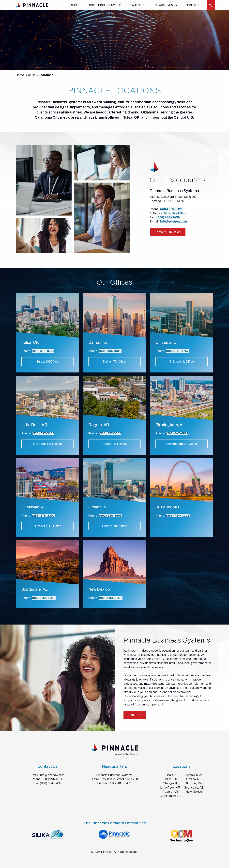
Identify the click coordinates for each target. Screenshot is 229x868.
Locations (46, 75)
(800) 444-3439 (168, 217)
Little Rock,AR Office (47, 444)
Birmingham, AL (170, 796)
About (75, 5)
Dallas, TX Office (114, 362)
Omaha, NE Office (114, 526)
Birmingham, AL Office (182, 444)
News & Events (165, 5)
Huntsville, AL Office (47, 526)
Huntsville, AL (194, 775)
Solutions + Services (105, 5)
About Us (135, 715)
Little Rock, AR (170, 788)
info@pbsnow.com (174, 222)
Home (20, 75)
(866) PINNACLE (178, 516)
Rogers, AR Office (114, 444)
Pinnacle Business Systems (114, 775)
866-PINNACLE (175, 213)
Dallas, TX (170, 779)
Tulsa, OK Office (47, 362)
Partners (138, 5)
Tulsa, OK (170, 775)
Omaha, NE (194, 779)
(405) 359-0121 (171, 209)
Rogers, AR (170, 792)
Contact (192, 5)
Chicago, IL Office (182, 362)
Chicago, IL (170, 783)
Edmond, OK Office (168, 232)
